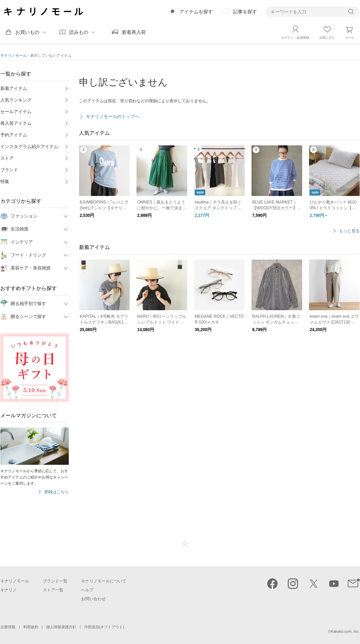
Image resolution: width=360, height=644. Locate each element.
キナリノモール (14, 55)
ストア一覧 (53, 590)
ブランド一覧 (55, 581)
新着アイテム (14, 88)
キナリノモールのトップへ (113, 116)
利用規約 (31, 627)
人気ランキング (16, 100)
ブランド (9, 170)
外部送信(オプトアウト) (104, 627)
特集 (5, 181)
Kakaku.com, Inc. (345, 631)
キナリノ (9, 590)
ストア (7, 158)
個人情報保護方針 (61, 627)
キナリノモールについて (104, 581)
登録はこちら (56, 492)
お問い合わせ (93, 599)
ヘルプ (87, 590)
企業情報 (8, 627)
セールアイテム (16, 112)
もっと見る (349, 231)
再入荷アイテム (16, 123)
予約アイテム (14, 135)
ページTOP (185, 544)
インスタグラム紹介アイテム (29, 147)
